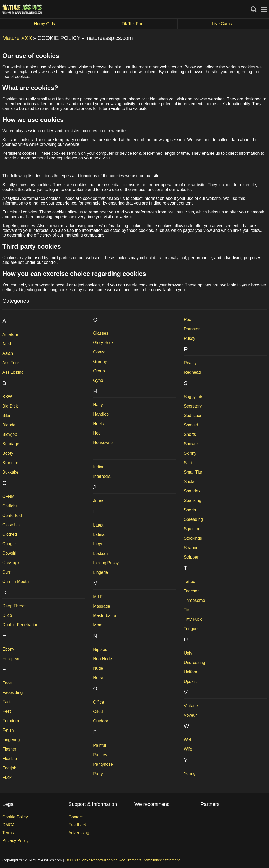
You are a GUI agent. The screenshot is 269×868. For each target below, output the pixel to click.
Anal (7, 344)
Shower (191, 444)
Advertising (79, 833)
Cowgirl (9, 553)
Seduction (193, 416)
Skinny (190, 453)
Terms (8, 833)
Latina (99, 535)
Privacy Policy (15, 841)
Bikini (7, 416)
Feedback (78, 825)
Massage (102, 606)
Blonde (9, 425)
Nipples (100, 649)
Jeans (99, 501)
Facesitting (12, 692)
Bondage (11, 444)
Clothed (10, 534)
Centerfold (12, 515)
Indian (99, 467)
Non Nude (102, 659)
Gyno (98, 380)
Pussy (190, 338)
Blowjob (10, 434)
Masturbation (105, 616)
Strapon (191, 548)
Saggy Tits (194, 397)
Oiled (98, 712)
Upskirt (190, 681)
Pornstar (192, 329)
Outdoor (101, 721)
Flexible (10, 759)
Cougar (9, 544)
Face (7, 683)
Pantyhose (103, 764)
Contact (76, 817)
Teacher (191, 591)
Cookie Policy (15, 817)
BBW (7, 397)
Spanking (193, 500)
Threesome (195, 600)
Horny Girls (61, 24)
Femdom (11, 721)
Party (98, 774)
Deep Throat (14, 606)
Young (190, 773)
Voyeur (190, 715)
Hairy (98, 405)
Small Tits (193, 472)
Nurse (99, 678)
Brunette (10, 463)
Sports (190, 510)
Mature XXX (17, 38)
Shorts (190, 434)
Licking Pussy (106, 563)
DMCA (9, 825)
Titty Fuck (193, 619)
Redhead (192, 372)
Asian (8, 353)
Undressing (195, 663)
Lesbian (100, 553)
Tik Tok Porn (150, 24)
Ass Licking (13, 372)
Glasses (101, 333)
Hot (96, 433)
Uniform (191, 672)
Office (99, 702)
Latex (98, 525)
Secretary (193, 406)
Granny (100, 361)
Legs (98, 544)
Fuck (7, 777)
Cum (7, 572)
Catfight (10, 506)
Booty (8, 453)
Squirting (192, 529)
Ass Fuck (11, 363)
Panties (100, 755)
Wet (188, 740)
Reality (190, 363)
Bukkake (10, 472)
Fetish (8, 730)
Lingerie (100, 572)
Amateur (10, 334)
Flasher (9, 749)
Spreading (193, 519)
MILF (98, 597)
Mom (98, 625)
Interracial (102, 476)
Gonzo (99, 352)
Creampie (11, 563)
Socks (190, 482)
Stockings (193, 538)
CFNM (8, 497)
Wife (188, 749)
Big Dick (10, 406)
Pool (188, 320)
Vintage (191, 706)
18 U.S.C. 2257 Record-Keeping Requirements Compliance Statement (122, 860)
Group (99, 371)
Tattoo (190, 582)
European (11, 659)
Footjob (9, 768)
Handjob (101, 414)
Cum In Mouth (15, 582)
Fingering (11, 740)
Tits (187, 610)
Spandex (192, 491)
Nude (98, 668)
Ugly (188, 653)
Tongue (191, 629)
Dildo (7, 615)
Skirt (188, 463)
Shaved (191, 425)
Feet (7, 711)
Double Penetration (20, 625)
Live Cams (222, 24)
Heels (98, 424)
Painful (99, 745)
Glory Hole (103, 343)
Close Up (11, 525)
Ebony (8, 649)
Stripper (191, 557)
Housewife (103, 443)
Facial (8, 702)
